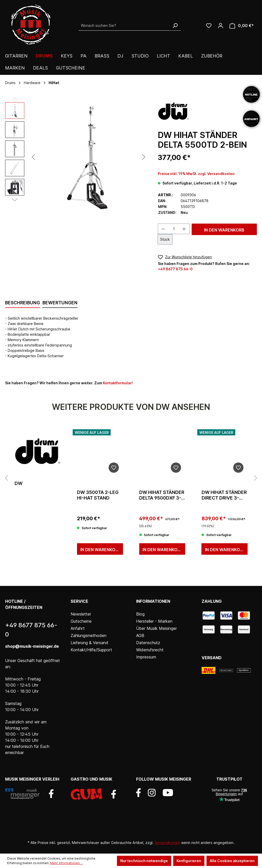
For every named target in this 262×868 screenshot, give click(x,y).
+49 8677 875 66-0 (175, 269)
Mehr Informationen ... (67, 863)
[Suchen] (175, 26)
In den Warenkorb (224, 230)
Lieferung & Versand (89, 643)
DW (19, 483)
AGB (140, 635)
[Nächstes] (144, 157)
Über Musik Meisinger (156, 628)
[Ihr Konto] (221, 26)
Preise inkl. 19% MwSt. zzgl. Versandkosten (196, 174)
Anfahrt (78, 628)
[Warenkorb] (242, 26)
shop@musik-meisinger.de (32, 646)
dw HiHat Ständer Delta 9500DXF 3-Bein (162, 495)
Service (79, 601)
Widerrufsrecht (150, 650)
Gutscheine (81, 621)
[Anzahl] (174, 229)
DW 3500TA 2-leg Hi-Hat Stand (98, 495)
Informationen (153, 601)
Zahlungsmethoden (89, 635)
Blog (140, 614)
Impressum (146, 657)
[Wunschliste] (209, 26)
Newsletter (81, 614)
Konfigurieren (189, 861)
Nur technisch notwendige (144, 861)
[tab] (23, 303)
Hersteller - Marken (154, 621)
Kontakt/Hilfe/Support (91, 650)
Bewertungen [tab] (60, 303)
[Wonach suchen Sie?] (124, 26)
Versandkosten (167, 843)
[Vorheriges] (33, 157)
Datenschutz (148, 643)
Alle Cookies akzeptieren (232, 861)
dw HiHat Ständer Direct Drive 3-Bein (224, 495)
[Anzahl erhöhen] (184, 229)
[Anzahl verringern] (163, 229)
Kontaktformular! (118, 383)
